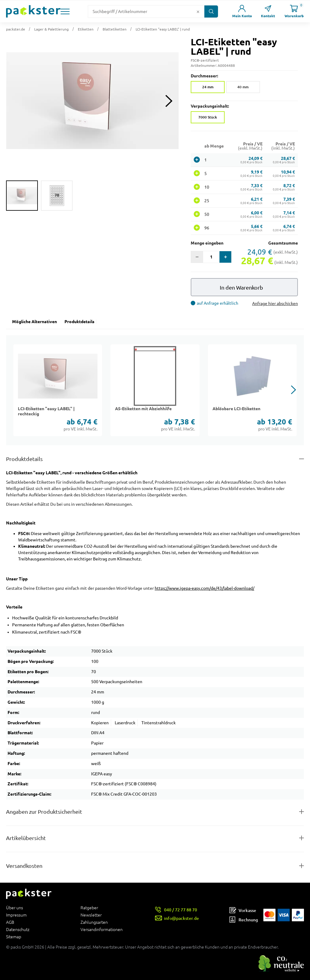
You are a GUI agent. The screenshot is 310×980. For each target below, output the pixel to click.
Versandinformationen (102, 929)
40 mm (243, 87)
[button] (65, 11)
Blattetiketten (115, 29)
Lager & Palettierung (51, 29)
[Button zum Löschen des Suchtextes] (198, 11)
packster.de (16, 29)
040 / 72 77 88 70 (181, 910)
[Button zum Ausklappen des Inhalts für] (155, 866)
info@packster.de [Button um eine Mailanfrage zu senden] (181, 918)
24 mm (208, 87)
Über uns (15, 908)
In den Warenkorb (241, 288)
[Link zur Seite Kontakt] (268, 11)
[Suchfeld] (141, 11)
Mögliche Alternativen (35, 322)
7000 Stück (208, 117)
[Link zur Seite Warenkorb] (294, 11)
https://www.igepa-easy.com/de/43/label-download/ (204, 588)
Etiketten (86, 29)
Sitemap (14, 937)
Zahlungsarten (94, 922)
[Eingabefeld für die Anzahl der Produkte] (211, 257)
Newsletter (91, 915)
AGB (10, 922)
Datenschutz (18, 930)
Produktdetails (79, 322)
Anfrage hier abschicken (275, 303)
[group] (22, 196)
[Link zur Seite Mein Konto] (242, 11)
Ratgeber (89, 908)
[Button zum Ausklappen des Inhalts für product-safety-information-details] (155, 812)
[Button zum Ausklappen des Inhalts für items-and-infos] (155, 838)
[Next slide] (169, 101)
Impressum (16, 915)
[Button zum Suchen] (211, 11)
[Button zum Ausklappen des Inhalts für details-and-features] (155, 459)
